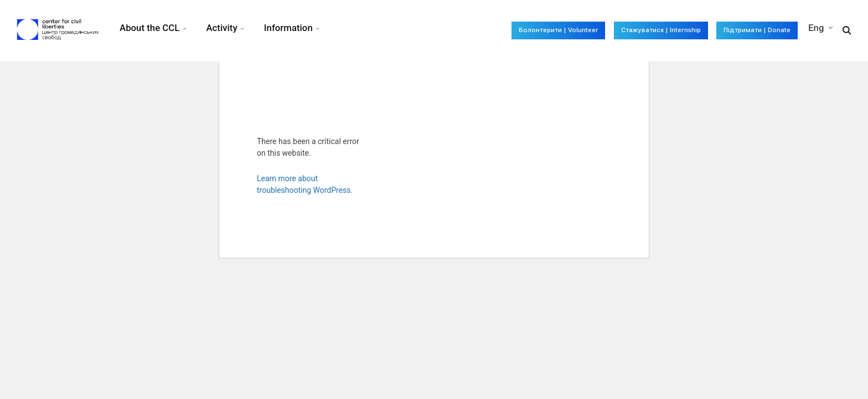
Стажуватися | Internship (618, 30)
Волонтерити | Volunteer (482, 30)
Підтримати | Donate (744, 30)
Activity (224, 28)
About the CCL (149, 28)
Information (292, 28)
